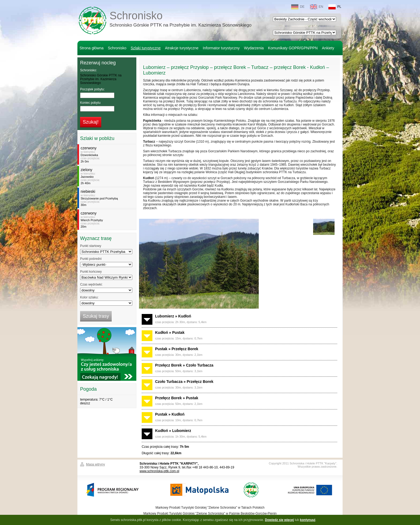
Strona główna (92, 48)
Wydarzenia (254, 48)
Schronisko (181, 20)
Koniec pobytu (90, 103)
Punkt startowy (91, 246)
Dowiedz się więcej (279, 520)
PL (335, 7)
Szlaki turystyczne (146, 48)
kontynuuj (308, 520)
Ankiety (328, 48)
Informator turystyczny (221, 48)
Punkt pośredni (91, 259)
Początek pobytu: (92, 89)
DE (298, 7)
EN (317, 7)
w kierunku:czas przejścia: (108, 154)
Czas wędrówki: (91, 284)
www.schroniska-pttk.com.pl (159, 471)
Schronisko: (89, 70)
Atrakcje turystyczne (182, 48)
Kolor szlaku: (89, 297)
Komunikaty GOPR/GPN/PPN (293, 48)
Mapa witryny (95, 464)
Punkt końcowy (91, 272)
